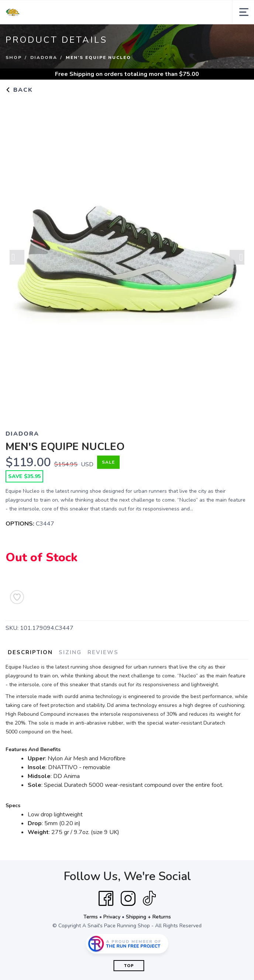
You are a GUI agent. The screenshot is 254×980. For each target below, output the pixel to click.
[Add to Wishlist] (17, 597)
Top (129, 966)
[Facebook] (106, 899)
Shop (14, 57)
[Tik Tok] (149, 899)
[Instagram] (128, 899)
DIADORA (44, 57)
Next (237, 258)
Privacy (112, 917)
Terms (91, 917)
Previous (17, 258)
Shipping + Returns (148, 917)
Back (19, 90)
